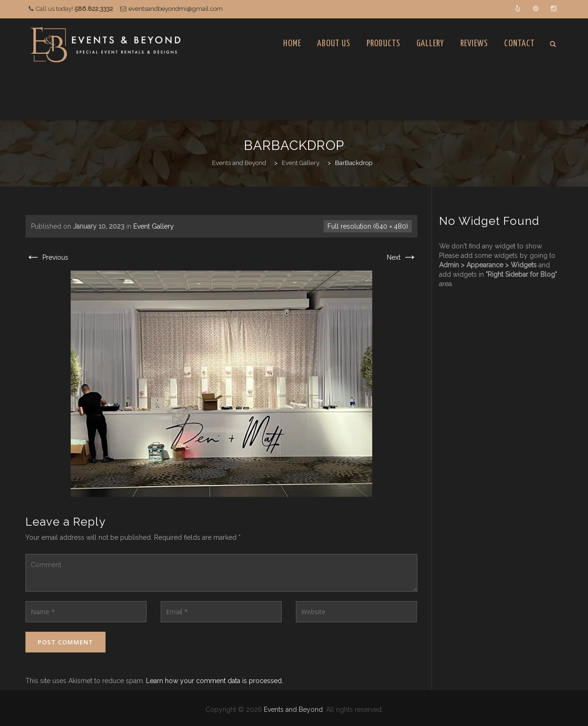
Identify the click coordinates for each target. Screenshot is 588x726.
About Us (334, 44)
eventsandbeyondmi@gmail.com (176, 9)
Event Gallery (154, 226)
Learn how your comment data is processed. (215, 681)
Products (384, 44)
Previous (47, 257)
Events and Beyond (293, 709)
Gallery (430, 44)
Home (292, 44)
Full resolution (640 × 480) (368, 226)
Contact (519, 44)
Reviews (474, 44)
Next (402, 257)
